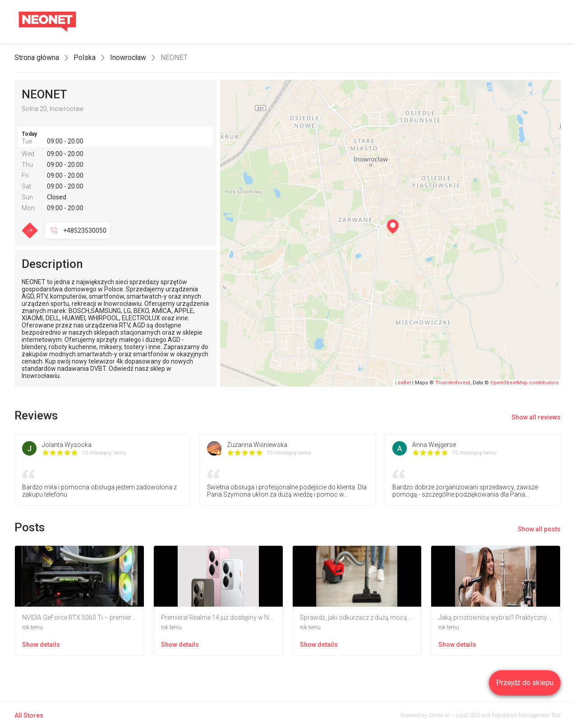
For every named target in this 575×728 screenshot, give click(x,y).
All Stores (29, 715)
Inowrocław (128, 58)
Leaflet (403, 383)
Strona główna (37, 58)
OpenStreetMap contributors (524, 383)
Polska (85, 58)
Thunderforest (453, 383)
